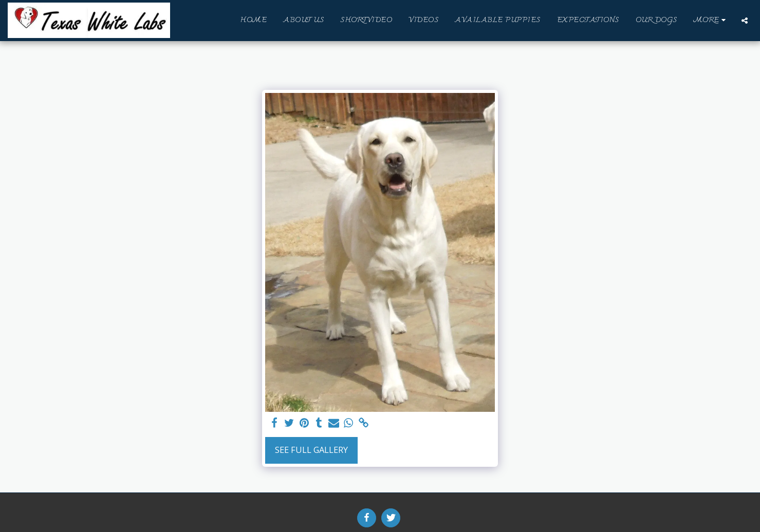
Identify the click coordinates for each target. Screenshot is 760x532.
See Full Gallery (311, 450)
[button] (745, 21)
